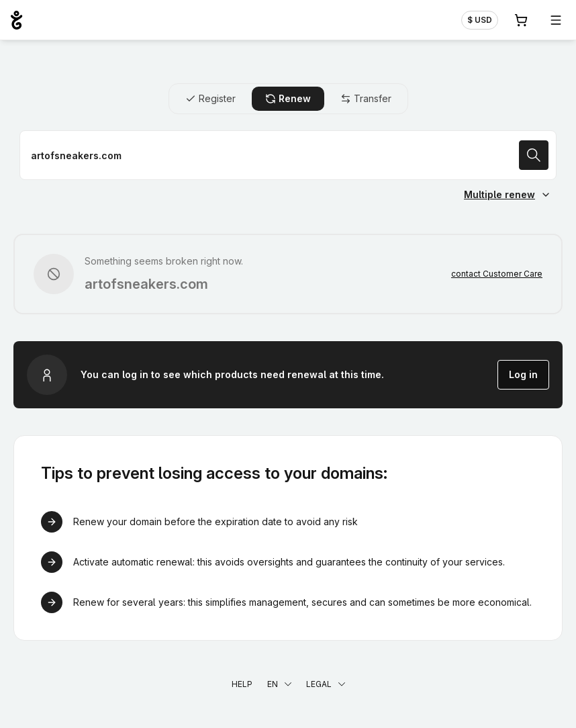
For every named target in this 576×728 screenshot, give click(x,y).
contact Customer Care (497, 274)
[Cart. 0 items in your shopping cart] (521, 20)
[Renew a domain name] (288, 155)
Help (242, 684)
